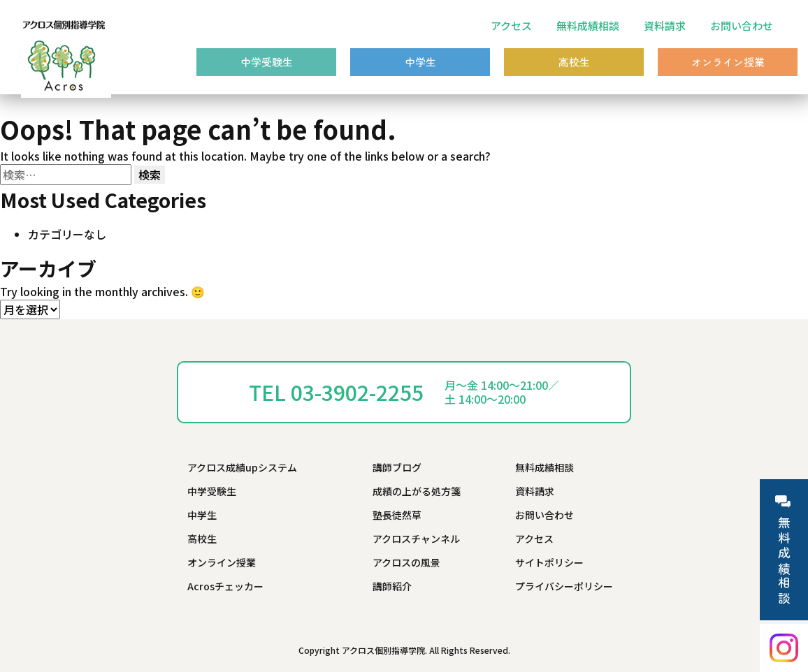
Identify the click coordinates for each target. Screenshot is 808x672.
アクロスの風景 (406, 562)
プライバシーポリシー (564, 586)
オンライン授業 (728, 62)
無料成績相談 (588, 25)
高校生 (574, 62)
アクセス (511, 25)
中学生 (420, 62)
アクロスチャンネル (416, 539)
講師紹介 (392, 586)
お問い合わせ (742, 25)
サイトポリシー (549, 562)
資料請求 (665, 25)
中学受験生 (267, 62)
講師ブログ (397, 467)
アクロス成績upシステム (242, 467)
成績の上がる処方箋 (417, 491)
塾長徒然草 (397, 515)
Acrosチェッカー (225, 586)
